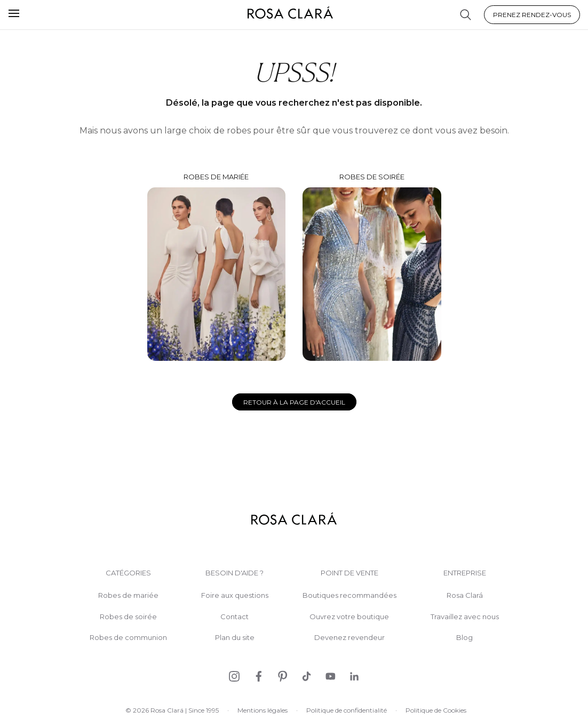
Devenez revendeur (349, 638)
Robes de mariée (217, 267)
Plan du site (235, 638)
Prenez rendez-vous (532, 15)
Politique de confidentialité (347, 710)
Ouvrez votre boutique (349, 617)
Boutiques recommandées (349, 595)
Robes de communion (128, 638)
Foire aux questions (235, 595)
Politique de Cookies (436, 710)
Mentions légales (263, 710)
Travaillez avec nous (465, 617)
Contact (235, 617)
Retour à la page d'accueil (294, 402)
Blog (464, 638)
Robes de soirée (372, 267)
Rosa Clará (465, 595)
